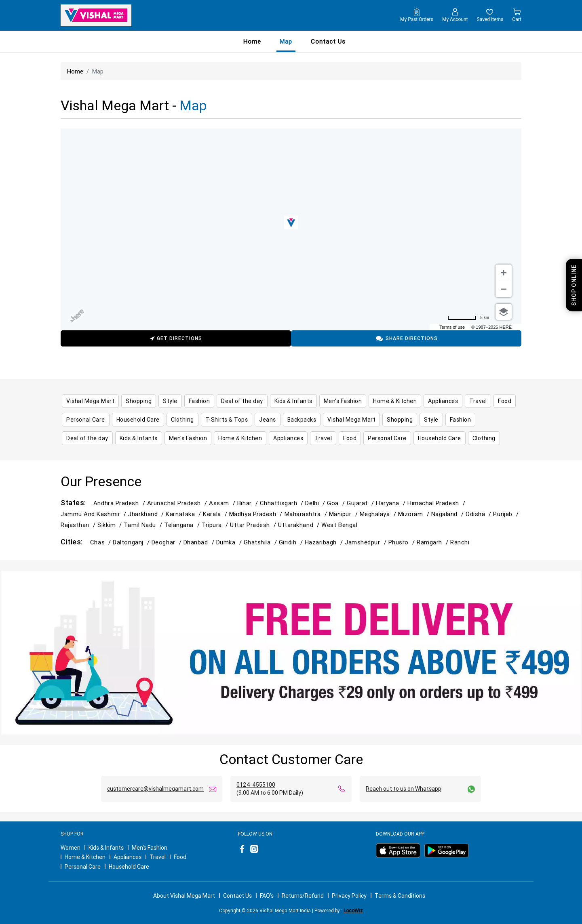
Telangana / (183, 525)
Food (180, 857)
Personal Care (83, 867)
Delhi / (316, 503)
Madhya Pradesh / (257, 514)
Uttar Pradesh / (254, 525)
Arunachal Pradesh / (178, 503)
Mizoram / (415, 514)
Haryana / (392, 503)
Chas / (101, 542)
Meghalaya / (379, 514)
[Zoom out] (504, 289)
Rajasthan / (79, 525)
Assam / (223, 503)
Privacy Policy (349, 896)
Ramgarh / (433, 542)
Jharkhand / (147, 514)
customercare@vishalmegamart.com (155, 789)
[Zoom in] (504, 273)
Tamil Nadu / (144, 525)
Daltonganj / (132, 542)
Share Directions (406, 339)
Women (71, 848)
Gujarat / (361, 503)
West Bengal (339, 525)
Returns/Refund (303, 896)
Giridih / (292, 542)
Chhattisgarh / (283, 503)
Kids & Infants (106, 848)
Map (286, 41)
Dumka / (230, 542)
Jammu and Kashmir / (94, 514)
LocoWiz (353, 910)
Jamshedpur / (367, 542)
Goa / (337, 503)
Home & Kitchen (85, 857)
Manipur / (344, 514)
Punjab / (507, 514)
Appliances (128, 857)
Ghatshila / (261, 542)
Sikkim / (111, 525)
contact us (328, 41)
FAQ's (267, 896)
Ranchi (460, 542)
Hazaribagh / (325, 542)
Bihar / (249, 503)
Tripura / (216, 525)
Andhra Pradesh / (120, 503)
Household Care (129, 867)
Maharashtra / (307, 514)
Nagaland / (448, 514)
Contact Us (237, 896)
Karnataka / (184, 514)
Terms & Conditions (400, 896)
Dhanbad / (200, 542)
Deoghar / (168, 542)
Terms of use (452, 327)
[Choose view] (504, 312)
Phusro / (403, 542)
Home (252, 41)
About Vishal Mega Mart (184, 896)
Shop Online (574, 285)
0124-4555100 (256, 785)
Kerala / (216, 514)
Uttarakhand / (300, 525)
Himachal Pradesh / (437, 503)
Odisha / (479, 514)
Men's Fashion (150, 848)
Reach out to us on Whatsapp (404, 789)
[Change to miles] (468, 318)
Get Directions (176, 339)
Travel (158, 857)
